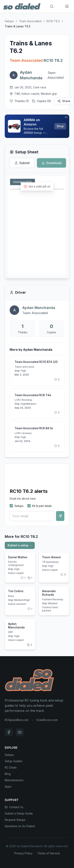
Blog (8, 774)
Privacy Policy (23, 853)
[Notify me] (60, 516)
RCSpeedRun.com (17, 720)
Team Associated (30, 21)
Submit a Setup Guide (19, 813)
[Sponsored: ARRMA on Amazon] (37, 126)
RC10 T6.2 (53, 21)
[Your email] (32, 516)
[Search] (52, 6)
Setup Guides (14, 761)
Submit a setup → (20, 545)
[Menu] (67, 6)
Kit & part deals (40, 506)
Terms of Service (49, 853)
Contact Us (14, 807)
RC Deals (11, 767)
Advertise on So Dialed (20, 826)
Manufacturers (14, 780)
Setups (9, 21)
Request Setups (15, 820)
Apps (8, 786)
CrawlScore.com (47, 720)
